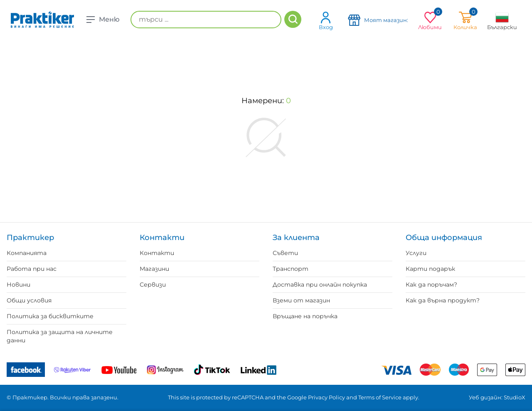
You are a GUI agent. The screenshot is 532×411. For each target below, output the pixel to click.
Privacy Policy (326, 397)
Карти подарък (430, 269)
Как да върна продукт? (443, 300)
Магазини (154, 269)
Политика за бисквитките (50, 316)
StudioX (515, 397)
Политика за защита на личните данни (60, 336)
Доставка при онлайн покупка (320, 285)
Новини (18, 285)
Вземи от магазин (301, 300)
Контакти (157, 253)
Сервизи (153, 285)
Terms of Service (380, 397)
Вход (326, 21)
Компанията (27, 253)
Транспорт (291, 269)
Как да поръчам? (431, 285)
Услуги (416, 253)
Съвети (285, 253)
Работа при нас (32, 269)
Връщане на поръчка (305, 316)
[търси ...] (206, 20)
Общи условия (29, 300)
